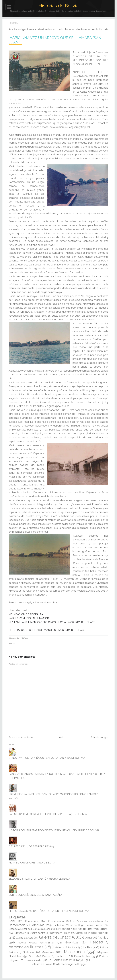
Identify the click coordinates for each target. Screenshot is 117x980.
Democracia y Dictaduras (26, 925)
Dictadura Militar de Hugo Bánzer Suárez (78, 925)
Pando (46, 956)
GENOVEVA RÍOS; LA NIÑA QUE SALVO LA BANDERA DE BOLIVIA (47, 758)
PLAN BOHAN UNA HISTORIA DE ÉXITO (32, 863)
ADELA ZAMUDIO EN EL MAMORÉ (30, 618)
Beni (19, 638)
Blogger (82, 964)
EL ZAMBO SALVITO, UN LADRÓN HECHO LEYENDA (39, 879)
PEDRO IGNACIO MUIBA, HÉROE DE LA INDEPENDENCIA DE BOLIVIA (49, 911)
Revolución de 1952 (36, 960)
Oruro (32, 956)
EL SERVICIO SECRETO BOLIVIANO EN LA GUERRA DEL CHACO (48, 630)
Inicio (62, 737)
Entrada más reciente (21, 737)
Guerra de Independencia (91, 933)
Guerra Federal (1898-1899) (36, 943)
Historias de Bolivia (58, 6)
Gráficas (25, 638)
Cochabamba (56, 921)
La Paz (87, 947)
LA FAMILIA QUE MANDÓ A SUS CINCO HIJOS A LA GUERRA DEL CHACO (53, 622)
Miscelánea (74, 952)
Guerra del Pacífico (95, 937)
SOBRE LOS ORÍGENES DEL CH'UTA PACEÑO (35, 895)
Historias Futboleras (66, 948)
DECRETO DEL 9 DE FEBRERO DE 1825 (32, 847)
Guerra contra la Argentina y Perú (49, 933)
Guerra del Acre (25, 938)
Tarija (79, 960)
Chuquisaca (32, 921)
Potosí (61, 956)
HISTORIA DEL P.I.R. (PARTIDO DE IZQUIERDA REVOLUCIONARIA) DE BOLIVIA (54, 830)
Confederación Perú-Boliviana (88, 921)
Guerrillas (72, 942)
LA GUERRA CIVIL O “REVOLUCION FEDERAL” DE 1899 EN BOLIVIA (48, 814)
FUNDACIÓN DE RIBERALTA (27, 614)
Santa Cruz (60, 960)
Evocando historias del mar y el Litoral (82, 929)
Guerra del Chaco (55, 937)
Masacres (48, 952)
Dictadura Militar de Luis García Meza (30, 929)
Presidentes (82, 956)
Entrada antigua (99, 737)
